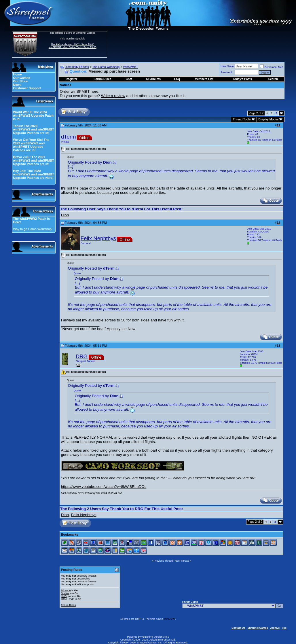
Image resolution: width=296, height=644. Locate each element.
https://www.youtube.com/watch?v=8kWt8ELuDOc (104, 487)
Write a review (113, 96)
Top (284, 628)
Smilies (65, 593)
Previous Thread (163, 561)
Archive (275, 628)
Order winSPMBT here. (80, 91)
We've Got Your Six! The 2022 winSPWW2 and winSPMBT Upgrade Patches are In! (31, 145)
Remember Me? (272, 67)
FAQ (177, 79)
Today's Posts (243, 79)
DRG (82, 356)
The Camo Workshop (106, 67)
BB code (66, 590)
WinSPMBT (130, 67)
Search (273, 79)
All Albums (153, 79)
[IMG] (64, 596)
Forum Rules (69, 605)
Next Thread (182, 561)
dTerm (69, 137)
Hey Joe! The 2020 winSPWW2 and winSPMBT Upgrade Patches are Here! (33, 174)
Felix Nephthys (98, 238)
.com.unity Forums (77, 67)
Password (226, 72)
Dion (65, 215)
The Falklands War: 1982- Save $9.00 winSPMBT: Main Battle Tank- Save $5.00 (73, 46)
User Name (227, 66)
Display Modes (269, 119)
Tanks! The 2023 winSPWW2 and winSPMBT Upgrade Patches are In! (33, 129)
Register (71, 79)
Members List (204, 79)
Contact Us (238, 628)
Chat (129, 79)
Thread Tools (242, 119)
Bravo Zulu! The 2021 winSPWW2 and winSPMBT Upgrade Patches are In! (33, 160)
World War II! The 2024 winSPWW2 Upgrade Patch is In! (33, 115)
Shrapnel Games (258, 628)
